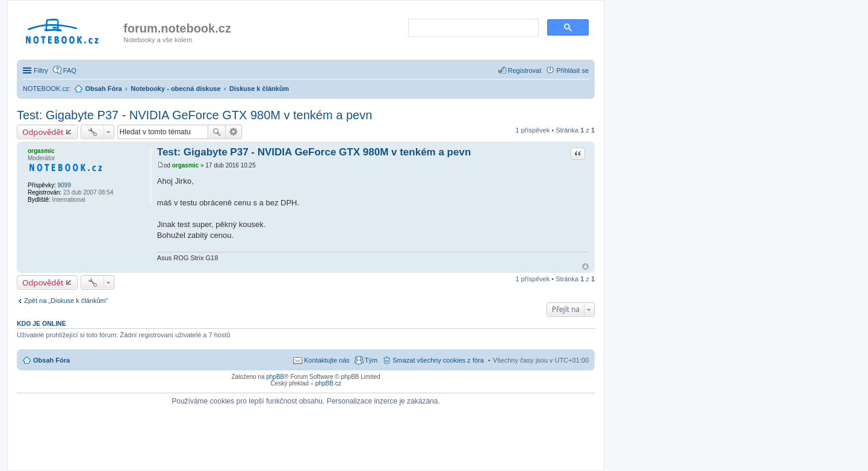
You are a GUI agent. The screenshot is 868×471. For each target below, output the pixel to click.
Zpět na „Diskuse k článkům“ (66, 301)
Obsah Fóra (51, 360)
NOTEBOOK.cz (46, 89)
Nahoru (585, 267)
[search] (472, 28)
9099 (64, 185)
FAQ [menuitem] (70, 70)
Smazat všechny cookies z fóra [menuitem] (438, 360)
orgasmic (41, 151)
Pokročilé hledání (234, 132)
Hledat (217, 132)
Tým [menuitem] (371, 360)
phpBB (275, 377)
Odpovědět (43, 132)
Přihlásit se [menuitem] (572, 70)
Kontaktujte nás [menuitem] (327, 360)
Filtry (41, 70)
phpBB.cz (328, 383)
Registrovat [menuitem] (525, 70)
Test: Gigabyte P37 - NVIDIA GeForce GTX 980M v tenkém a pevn (194, 115)
